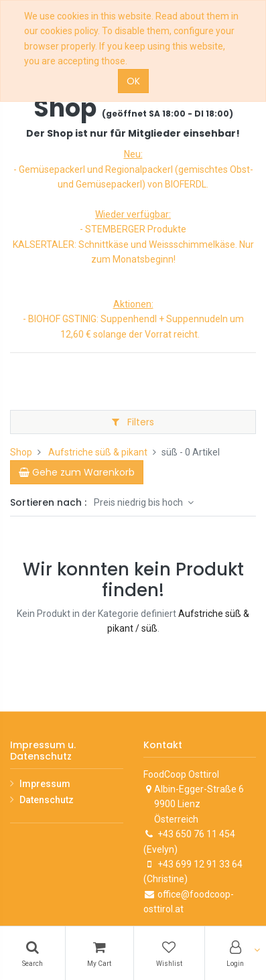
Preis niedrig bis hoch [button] (139, 502)
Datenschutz (47, 800)
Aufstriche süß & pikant (98, 452)
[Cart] (100, 953)
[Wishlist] (169, 953)
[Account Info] (236, 953)
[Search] (32, 953)
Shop (21, 452)
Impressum (45, 784)
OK (133, 81)
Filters (133, 422)
